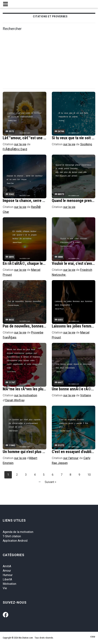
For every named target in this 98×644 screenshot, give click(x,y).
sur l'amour (71, 458)
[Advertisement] (50, 60)
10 (89, 475)
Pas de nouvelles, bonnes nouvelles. (32, 326)
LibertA (7, 579)
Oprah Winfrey (15, 400)
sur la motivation (26, 395)
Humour (8, 575)
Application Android (15, 541)
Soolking (86, 144)
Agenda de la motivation (18, 532)
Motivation (9, 584)
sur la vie (20, 144)
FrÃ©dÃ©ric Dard (15, 149)
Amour (7, 571)
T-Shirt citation (12, 536)
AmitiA (7, 566)
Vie (5, 588)
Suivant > (50, 482)
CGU (93, 637)
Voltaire (86, 395)
